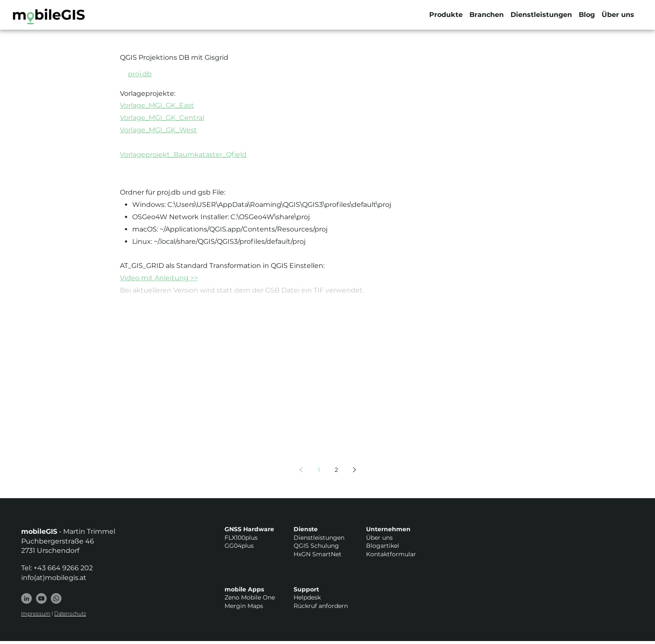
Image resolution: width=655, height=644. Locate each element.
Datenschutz (70, 614)
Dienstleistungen (319, 538)
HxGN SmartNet (318, 554)
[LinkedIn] (26, 598)
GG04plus (239, 546)
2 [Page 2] (336, 470)
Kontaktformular (391, 554)
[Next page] (354, 470)
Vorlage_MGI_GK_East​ (157, 105)
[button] (446, 15)
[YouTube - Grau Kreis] (41, 598)
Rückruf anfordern (321, 606)
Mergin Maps (244, 606)
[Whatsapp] (56, 598)
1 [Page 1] (319, 470)
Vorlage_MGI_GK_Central (162, 118)
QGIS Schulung (316, 546)
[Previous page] (301, 470)
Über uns (379, 538)
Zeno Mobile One (250, 597)
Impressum (36, 614)
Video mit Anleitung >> (159, 278)
